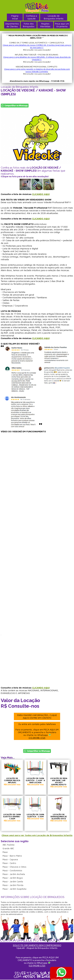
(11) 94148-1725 (37, 738)
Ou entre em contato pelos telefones (37, 731)
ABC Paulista (8, 845)
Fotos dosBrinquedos (29, 25)
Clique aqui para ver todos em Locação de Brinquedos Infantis (37, 835)
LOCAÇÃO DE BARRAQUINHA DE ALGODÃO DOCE (59, 816)
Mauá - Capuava (10, 859)
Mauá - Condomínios (12, 870)
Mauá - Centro (9, 863)
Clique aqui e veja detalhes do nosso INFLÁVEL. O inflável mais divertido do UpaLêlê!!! (37, 58)
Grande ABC (8, 848)
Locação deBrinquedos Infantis (54, 17)
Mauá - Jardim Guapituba (14, 889)
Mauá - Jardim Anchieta (14, 874)
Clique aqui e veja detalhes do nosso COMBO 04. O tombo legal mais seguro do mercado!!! (37, 46)
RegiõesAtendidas (45, 25)
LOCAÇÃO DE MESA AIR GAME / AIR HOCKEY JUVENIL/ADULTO (59, 781)
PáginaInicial (15, 17)
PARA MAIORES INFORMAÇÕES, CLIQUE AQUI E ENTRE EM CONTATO (37, 716)
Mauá (5, 852)
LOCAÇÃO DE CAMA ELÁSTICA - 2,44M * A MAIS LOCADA (35, 780)
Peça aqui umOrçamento (62, 25)
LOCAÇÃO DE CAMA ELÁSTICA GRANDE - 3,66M (12, 816)
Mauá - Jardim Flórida (13, 885)
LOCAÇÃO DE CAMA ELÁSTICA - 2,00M (35, 815)
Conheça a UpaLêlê (31, 17)
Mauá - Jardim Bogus (13, 878)
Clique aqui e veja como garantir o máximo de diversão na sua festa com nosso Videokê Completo (37, 70)
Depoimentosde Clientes (12, 25)
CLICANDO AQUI (41, 194)
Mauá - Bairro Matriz (12, 856)
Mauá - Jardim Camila (13, 881)
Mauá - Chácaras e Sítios (14, 867)
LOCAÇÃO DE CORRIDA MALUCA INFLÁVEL (12, 780)
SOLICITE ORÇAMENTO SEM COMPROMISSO (37, 945)
